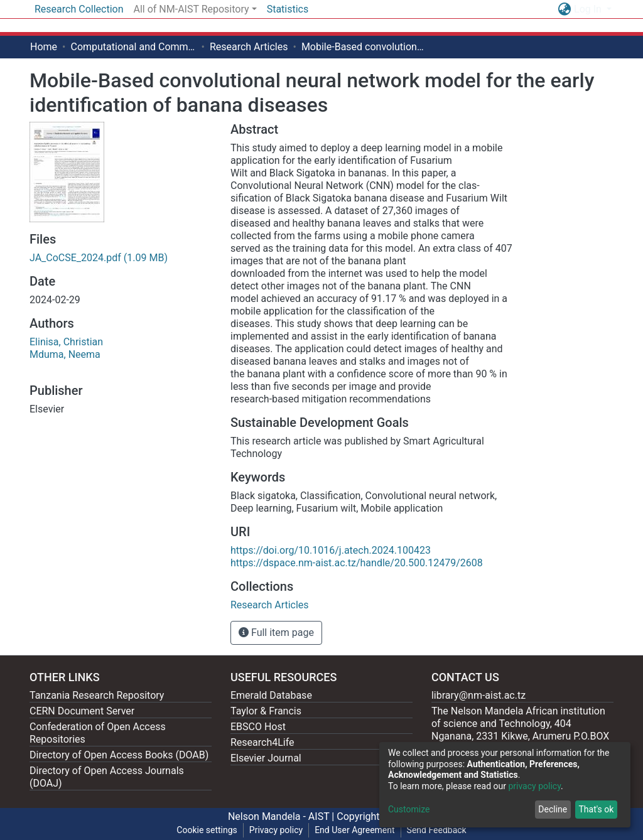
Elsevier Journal (266, 758)
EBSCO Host (258, 727)
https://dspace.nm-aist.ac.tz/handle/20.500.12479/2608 (357, 563)
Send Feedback (437, 830)
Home (44, 47)
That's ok (596, 809)
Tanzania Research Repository (97, 695)
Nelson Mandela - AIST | (282, 816)
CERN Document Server (82, 711)
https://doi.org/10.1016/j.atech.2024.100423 (331, 550)
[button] (564, 9)
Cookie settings (207, 830)
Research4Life (262, 742)
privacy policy (534, 786)
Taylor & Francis (266, 711)
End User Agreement (354, 830)
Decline (553, 809)
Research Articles (249, 47)
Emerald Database (271, 695)
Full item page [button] (276, 633)
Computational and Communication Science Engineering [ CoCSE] (133, 47)
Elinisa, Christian (66, 342)
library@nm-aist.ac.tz (478, 695)
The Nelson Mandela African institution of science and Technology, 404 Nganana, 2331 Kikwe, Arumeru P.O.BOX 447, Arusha (520, 730)
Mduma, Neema (65, 354)
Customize (409, 809)
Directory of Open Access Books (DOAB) (119, 755)
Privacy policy (276, 830)
